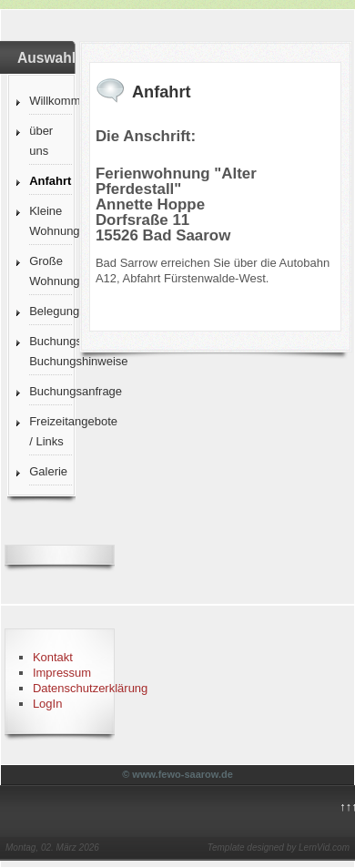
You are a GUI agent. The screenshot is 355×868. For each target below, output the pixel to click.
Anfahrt (50, 181)
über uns (41, 141)
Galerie (48, 471)
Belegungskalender (50, 311)
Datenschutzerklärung (90, 688)
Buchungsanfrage (50, 391)
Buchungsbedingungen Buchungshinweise (50, 351)
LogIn (48, 704)
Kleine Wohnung (50, 221)
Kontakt (53, 657)
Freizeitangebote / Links (50, 431)
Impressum (62, 673)
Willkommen (50, 101)
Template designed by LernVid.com (279, 848)
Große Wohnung (50, 271)
